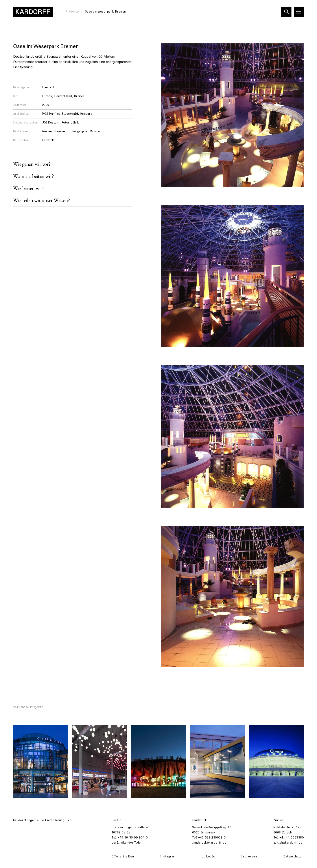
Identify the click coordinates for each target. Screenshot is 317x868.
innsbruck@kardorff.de (209, 843)
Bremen (79, 96)
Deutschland (63, 96)
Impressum (249, 857)
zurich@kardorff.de (288, 843)
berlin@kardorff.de (126, 843)
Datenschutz (293, 857)
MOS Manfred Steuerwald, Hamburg (67, 114)
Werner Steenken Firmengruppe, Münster (72, 131)
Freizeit (48, 87)
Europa (47, 96)
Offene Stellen (123, 857)
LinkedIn (208, 857)
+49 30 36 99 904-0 (133, 838)
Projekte (72, 12)
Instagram (168, 857)
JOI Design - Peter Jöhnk (60, 123)
